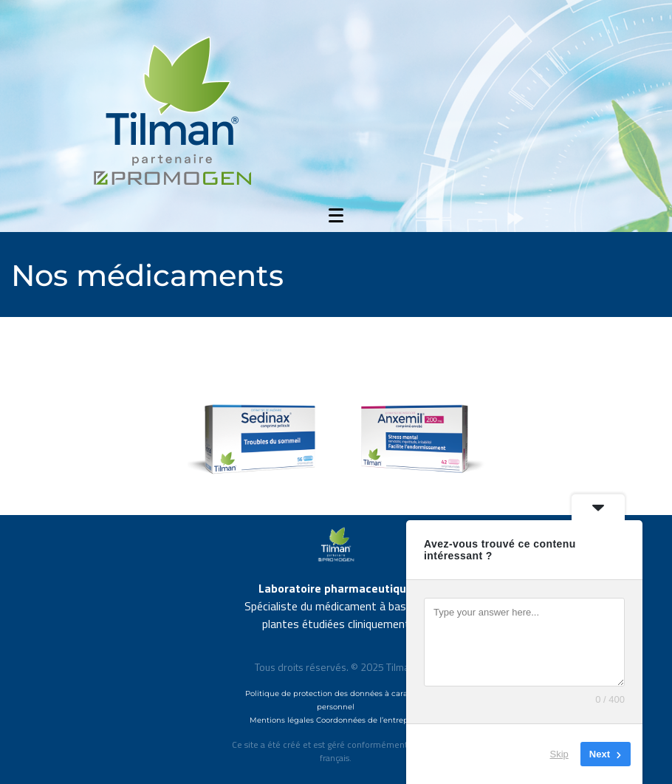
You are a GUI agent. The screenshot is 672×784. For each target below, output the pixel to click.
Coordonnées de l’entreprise (369, 720)
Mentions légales (282, 720)
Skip (559, 754)
